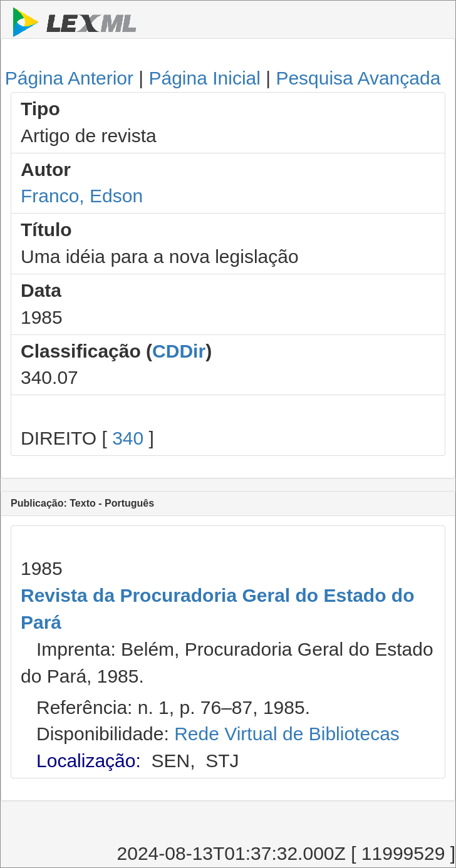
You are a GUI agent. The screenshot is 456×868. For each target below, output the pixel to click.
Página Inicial (204, 78)
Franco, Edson (82, 196)
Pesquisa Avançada (358, 78)
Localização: (89, 761)
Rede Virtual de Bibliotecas (287, 734)
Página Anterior (69, 78)
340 (128, 438)
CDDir (179, 351)
